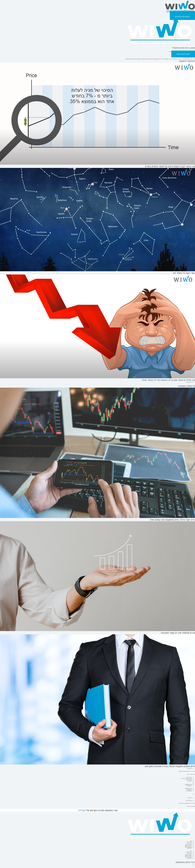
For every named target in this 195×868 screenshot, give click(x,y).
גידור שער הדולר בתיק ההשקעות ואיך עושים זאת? (173, 519)
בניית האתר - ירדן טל (191, 804)
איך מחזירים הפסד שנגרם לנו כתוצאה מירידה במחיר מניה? (169, 380)
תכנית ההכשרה (189, 839)
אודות (191, 838)
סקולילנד (82, 808)
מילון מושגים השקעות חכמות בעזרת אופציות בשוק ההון (171, 766)
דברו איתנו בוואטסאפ (185, 858)
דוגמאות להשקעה (188, 842)
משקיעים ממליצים (188, 844)
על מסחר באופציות (188, 843)
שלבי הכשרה (189, 840)
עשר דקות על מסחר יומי (184, 273)
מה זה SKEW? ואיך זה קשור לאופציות (178, 632)
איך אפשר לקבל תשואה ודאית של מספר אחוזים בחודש (171, 166)
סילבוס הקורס (189, 845)
